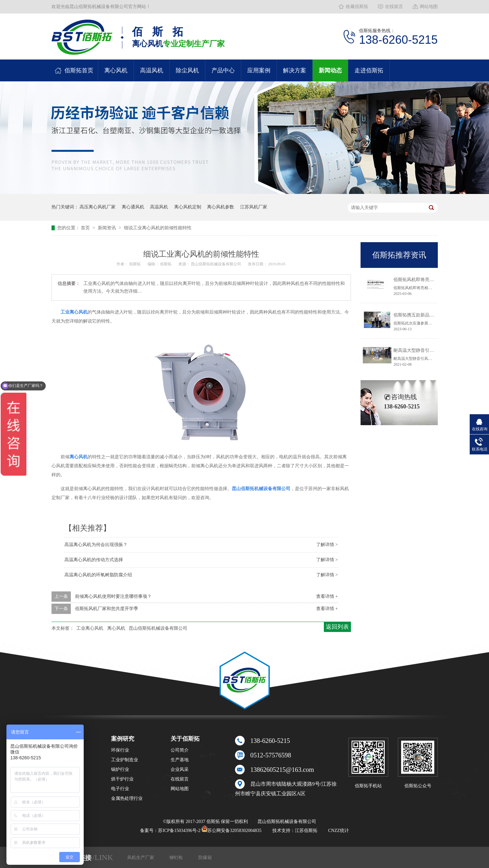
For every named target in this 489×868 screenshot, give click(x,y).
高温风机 (152, 70)
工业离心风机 (90, 628)
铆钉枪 (177, 858)
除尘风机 (187, 70)
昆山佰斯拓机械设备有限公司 (216, 264)
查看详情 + (327, 596)
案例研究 (123, 739)
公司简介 (180, 750)
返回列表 (337, 627)
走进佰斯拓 (369, 70)
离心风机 (116, 70)
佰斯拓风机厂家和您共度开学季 (107, 609)
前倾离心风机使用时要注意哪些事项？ (113, 596)
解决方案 (295, 70)
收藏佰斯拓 (357, 7)
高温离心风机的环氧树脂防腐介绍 (98, 575)
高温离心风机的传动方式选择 (94, 560)
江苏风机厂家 (254, 207)
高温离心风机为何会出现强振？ (96, 545)
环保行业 (120, 750)
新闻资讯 (108, 228)
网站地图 (429, 7)
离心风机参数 (221, 207)
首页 (86, 228)
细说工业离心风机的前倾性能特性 (158, 228)
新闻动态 (330, 70)
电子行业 (120, 789)
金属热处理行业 (127, 798)
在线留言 (394, 7)
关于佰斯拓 (185, 739)
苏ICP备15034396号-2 (179, 831)
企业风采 (180, 769)
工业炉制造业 (125, 760)
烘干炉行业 (122, 779)
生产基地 (180, 760)
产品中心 (223, 70)
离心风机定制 (188, 207)
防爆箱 (205, 858)
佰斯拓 (135, 264)
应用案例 (259, 70)
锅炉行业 (120, 769)
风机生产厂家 (141, 858)
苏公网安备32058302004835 (231, 831)
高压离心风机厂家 (98, 207)
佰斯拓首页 (79, 70)
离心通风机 (133, 207)
